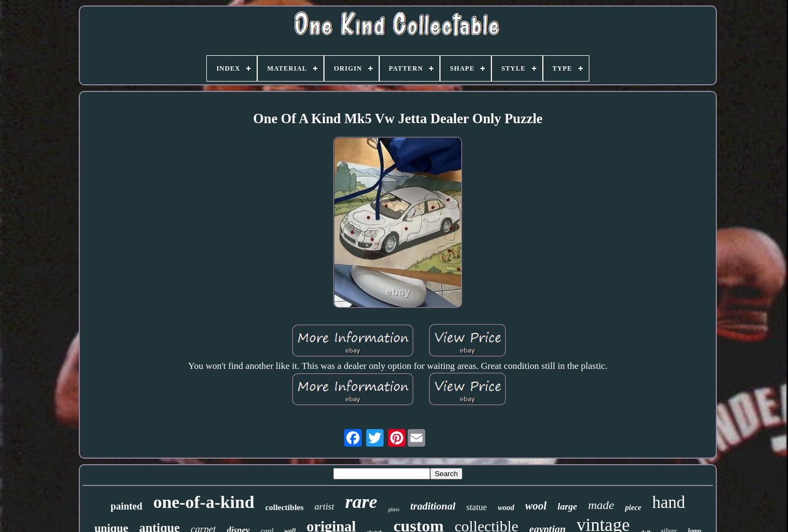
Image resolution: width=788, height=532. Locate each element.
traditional (433, 506)
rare (361, 502)
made (601, 505)
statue (476, 507)
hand (669, 502)
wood (506, 508)
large (567, 507)
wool (536, 506)
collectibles (285, 507)
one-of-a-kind (204, 502)
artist (325, 507)
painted (126, 506)
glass (394, 509)
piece (633, 508)
